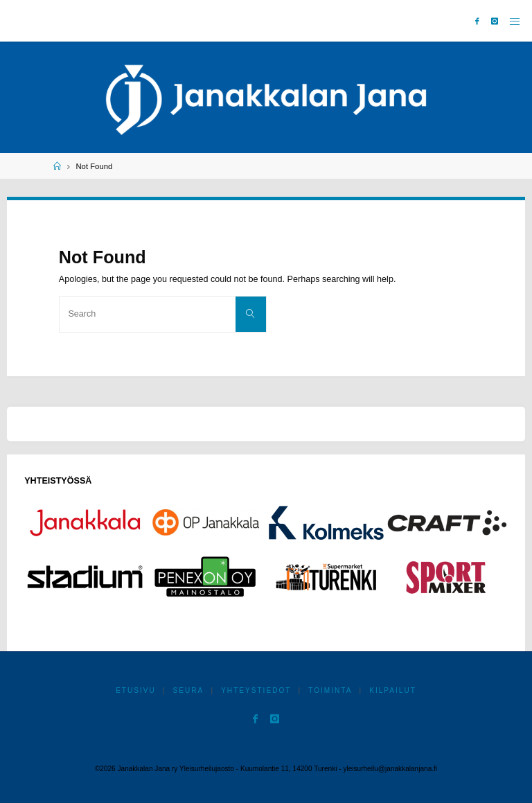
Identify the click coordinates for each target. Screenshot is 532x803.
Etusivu (136, 690)
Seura (189, 690)
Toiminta (330, 690)
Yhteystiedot (256, 690)
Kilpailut (393, 690)
